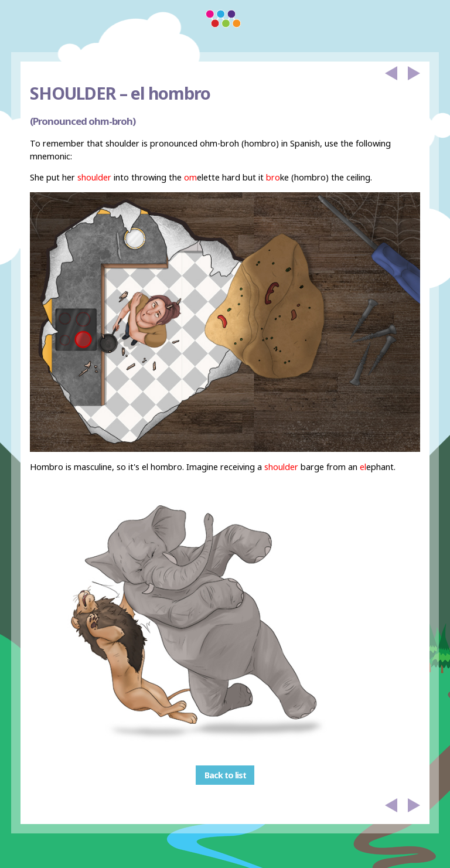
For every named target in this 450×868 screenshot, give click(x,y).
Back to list (225, 775)
